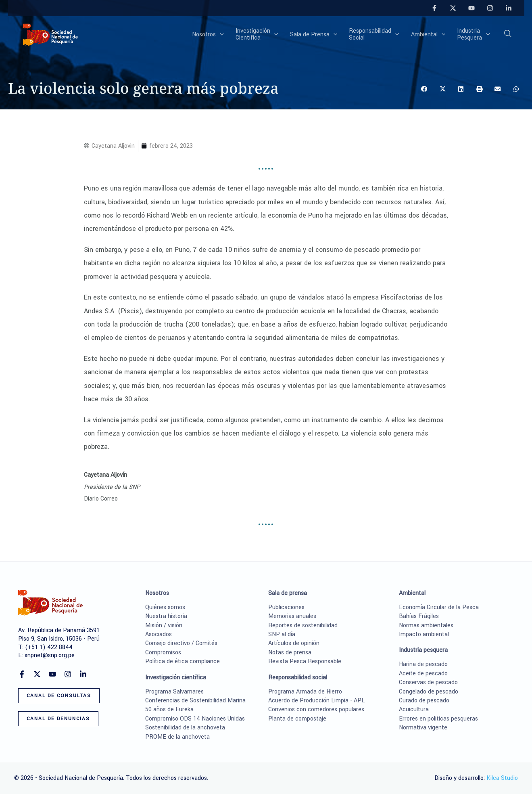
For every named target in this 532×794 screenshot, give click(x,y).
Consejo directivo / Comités (181, 643)
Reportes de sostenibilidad (303, 625)
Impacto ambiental (424, 634)
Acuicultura (414, 709)
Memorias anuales (292, 616)
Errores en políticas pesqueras (438, 719)
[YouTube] (471, 8)
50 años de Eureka (169, 709)
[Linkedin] (509, 8)
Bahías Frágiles (419, 616)
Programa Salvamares (174, 692)
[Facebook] (434, 8)
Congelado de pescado (429, 692)
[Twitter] (453, 8)
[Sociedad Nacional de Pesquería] (50, 34)
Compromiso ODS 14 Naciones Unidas (195, 719)
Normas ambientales (426, 625)
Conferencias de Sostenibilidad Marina (195, 701)
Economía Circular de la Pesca (439, 607)
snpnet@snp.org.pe (50, 655)
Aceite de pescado (423, 674)
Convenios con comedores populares (316, 709)
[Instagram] (490, 8)
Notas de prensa (290, 653)
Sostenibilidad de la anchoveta (185, 728)
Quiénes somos (165, 607)
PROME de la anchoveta (177, 737)
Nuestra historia (166, 616)
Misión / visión (164, 625)
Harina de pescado (423, 664)
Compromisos (163, 653)
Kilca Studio (502, 778)
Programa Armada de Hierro (305, 692)
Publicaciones (286, 607)
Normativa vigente (423, 728)
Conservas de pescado (428, 682)
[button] (222, 35)
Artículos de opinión (294, 643)
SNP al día (282, 634)
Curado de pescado (424, 701)
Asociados (159, 634)
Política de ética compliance (183, 661)
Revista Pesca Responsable (305, 661)
